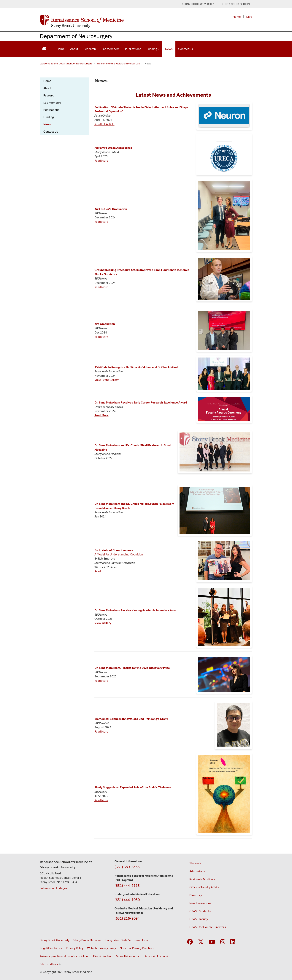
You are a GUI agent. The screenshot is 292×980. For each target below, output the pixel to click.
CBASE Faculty (199, 919)
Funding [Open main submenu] (153, 49)
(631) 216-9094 (127, 918)
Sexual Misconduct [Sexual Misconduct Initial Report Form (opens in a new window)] (128, 956)
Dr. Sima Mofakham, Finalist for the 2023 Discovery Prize (132, 668)
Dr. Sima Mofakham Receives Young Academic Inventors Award (136, 610)
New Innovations (200, 903)
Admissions (197, 871)
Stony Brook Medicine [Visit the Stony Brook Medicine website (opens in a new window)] (88, 940)
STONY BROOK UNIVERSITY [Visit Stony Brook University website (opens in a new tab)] (198, 4)
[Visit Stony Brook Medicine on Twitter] (201, 942)
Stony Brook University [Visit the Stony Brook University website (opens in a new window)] (55, 940)
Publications (133, 49)
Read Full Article (104, 124)
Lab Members (111, 49)
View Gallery (103, 623)
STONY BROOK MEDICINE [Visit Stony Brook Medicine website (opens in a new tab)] (236, 4)
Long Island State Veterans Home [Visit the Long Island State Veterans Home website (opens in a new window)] (127, 940)
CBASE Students (200, 911)
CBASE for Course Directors (208, 927)
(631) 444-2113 (127, 886)
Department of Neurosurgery (76, 36)
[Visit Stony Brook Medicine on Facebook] (190, 942)
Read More (101, 161)
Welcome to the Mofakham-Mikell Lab (119, 64)
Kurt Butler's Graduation (111, 209)
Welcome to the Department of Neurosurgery (66, 64)
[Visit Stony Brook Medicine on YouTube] (212, 942)
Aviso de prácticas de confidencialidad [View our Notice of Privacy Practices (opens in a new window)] (65, 956)
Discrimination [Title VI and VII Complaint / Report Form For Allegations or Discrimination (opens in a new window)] (103, 956)
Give (249, 17)
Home (237, 17)
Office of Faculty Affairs (204, 887)
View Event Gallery (107, 380)
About (74, 49)
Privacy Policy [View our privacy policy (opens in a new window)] (75, 948)
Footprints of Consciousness (114, 550)
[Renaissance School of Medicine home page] (108, 21)
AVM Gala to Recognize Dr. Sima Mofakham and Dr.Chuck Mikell (136, 367)
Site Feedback (50, 964)
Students (195, 863)
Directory (196, 895)
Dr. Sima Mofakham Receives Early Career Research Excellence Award (141, 402)
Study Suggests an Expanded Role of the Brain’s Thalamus (133, 787)
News (169, 49)
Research (90, 49)
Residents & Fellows (202, 879)
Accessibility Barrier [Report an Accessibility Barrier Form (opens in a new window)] (158, 956)
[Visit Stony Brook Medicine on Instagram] (223, 942)
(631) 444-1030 (127, 900)
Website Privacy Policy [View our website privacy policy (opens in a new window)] (102, 948)
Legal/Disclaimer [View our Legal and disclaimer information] (51, 948)
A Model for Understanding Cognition (119, 554)
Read (98, 571)
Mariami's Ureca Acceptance (113, 148)
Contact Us (186, 49)
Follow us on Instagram (55, 888)
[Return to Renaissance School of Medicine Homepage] (44, 48)
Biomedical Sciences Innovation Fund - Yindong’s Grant (131, 719)
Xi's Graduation (105, 324)
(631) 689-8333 (127, 867)
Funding (49, 117)
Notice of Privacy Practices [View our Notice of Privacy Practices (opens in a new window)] (137, 948)
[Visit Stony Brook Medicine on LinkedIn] (233, 942)
